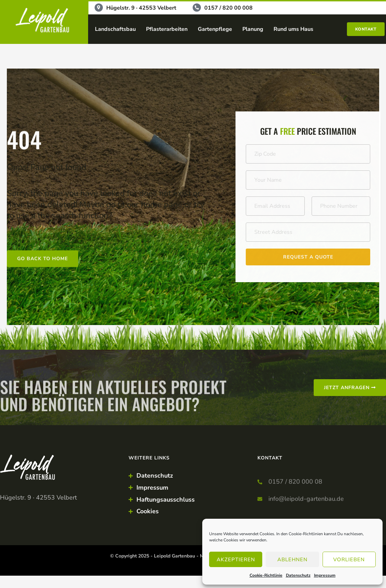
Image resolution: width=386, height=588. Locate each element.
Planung (253, 29)
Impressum (325, 575)
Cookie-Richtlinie (266, 575)
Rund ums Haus (293, 29)
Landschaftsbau (115, 29)
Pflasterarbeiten (167, 29)
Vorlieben (349, 560)
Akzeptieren (236, 560)
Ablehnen (292, 560)
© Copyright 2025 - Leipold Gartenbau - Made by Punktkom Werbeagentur (193, 556)
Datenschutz (298, 575)
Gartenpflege (215, 29)
